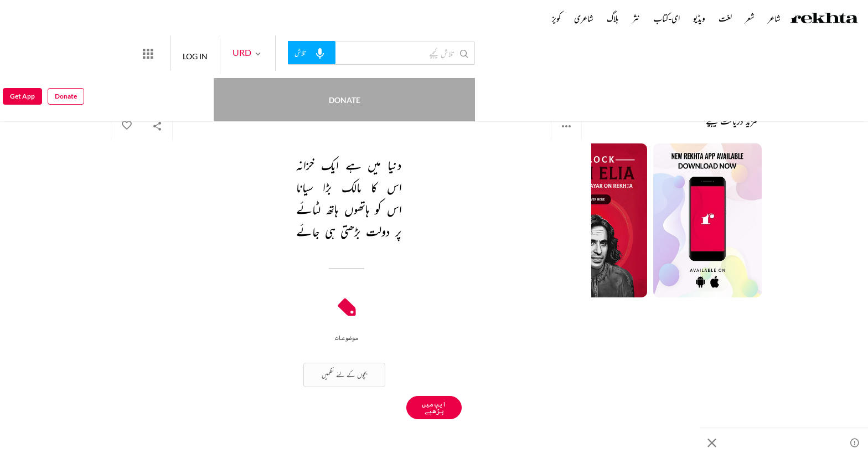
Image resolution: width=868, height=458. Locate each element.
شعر (750, 18)
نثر (636, 18)
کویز (556, 18)
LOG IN (236, 53)
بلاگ (613, 18)
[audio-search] (352, 53)
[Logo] (824, 19)
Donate (130, 53)
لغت (725, 18)
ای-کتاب (666, 18)
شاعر (774, 18)
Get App (22, 53)
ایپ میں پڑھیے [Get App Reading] (434, 407)
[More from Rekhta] (188, 53)
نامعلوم (573, 83)
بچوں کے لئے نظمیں (344, 375)
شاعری (584, 18)
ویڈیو (699, 18)
